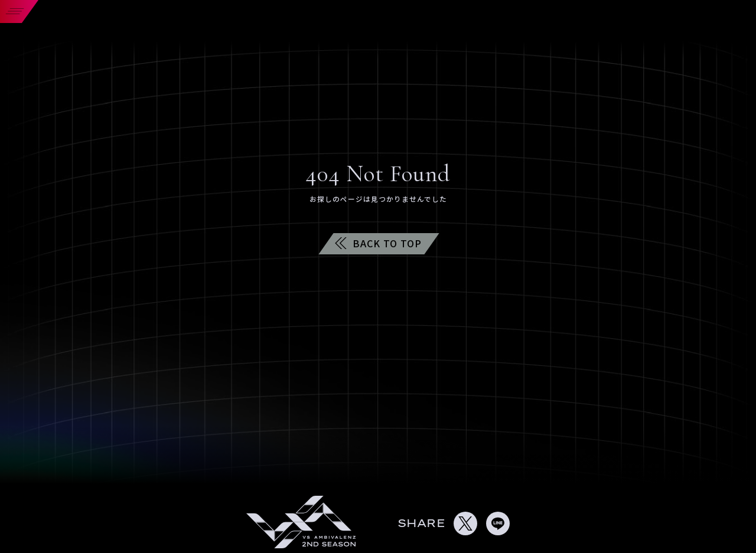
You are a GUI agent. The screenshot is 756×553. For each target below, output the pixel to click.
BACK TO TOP (378, 243)
